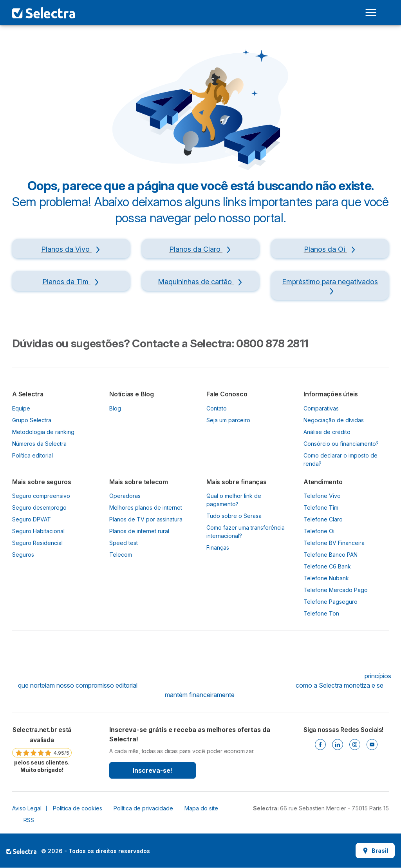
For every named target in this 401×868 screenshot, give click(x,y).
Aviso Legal (27, 808)
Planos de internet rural (139, 531)
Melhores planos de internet (146, 508)
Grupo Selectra (32, 420)
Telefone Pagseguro (331, 602)
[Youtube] (372, 745)
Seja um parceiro (228, 420)
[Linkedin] (338, 745)
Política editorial (33, 455)
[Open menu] (371, 13)
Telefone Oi (319, 531)
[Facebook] (320, 745)
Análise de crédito (327, 432)
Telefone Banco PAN (331, 555)
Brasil (375, 851)
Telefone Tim (321, 508)
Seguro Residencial (37, 543)
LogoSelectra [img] (21, 851)
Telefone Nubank (326, 578)
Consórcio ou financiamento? (341, 444)
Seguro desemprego (39, 508)
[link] (42, 749)
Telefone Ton (321, 613)
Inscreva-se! (153, 770)
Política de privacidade (143, 808)
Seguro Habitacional (38, 531)
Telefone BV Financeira (334, 543)
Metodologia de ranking (43, 432)
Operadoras (125, 496)
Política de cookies (78, 808)
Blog (115, 408)
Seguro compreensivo (41, 496)
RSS (29, 820)
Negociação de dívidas (334, 420)
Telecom (121, 555)
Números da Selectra (39, 444)
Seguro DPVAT (32, 519)
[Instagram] (355, 745)
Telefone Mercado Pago (336, 590)
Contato (217, 408)
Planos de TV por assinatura (146, 519)
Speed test (124, 543)
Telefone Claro (323, 519)
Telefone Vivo (322, 496)
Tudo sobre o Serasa (234, 516)
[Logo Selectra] (43, 13)
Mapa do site (201, 808)
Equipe (21, 408)
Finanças (218, 547)
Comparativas (321, 408)
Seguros (23, 555)
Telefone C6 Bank (327, 566)
